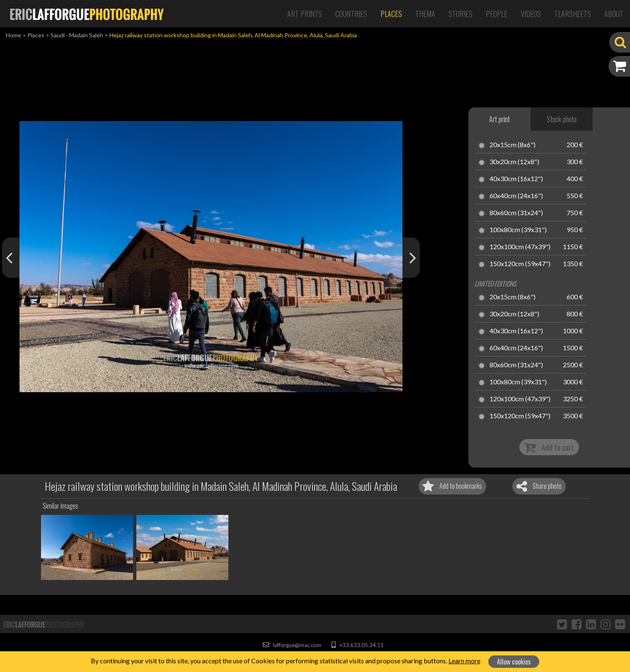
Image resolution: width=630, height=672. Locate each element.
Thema (425, 14)
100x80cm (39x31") (518, 230)
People (497, 14)
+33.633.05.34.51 (357, 645)
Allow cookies (514, 662)
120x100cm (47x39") (520, 247)
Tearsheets (573, 14)
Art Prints (305, 14)
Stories (460, 14)
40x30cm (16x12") (516, 179)
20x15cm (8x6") (512, 145)
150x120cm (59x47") (520, 264)
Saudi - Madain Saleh (77, 35)
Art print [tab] (499, 119)
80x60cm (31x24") (516, 213)
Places (391, 14)
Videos (531, 14)
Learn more (464, 661)
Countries (351, 14)
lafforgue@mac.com (292, 645)
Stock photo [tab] (562, 119)
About (614, 14)
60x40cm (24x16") (516, 196)
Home (13, 35)
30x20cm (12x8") (514, 162)
